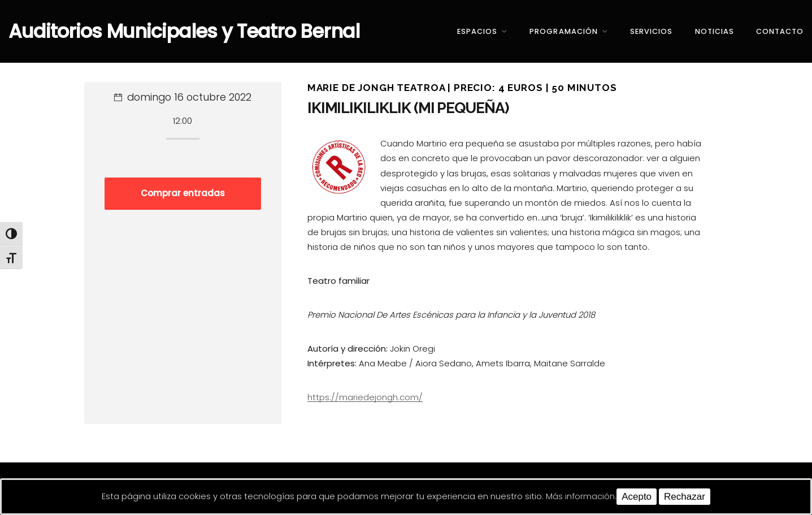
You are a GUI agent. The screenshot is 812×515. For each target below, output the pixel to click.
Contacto (780, 31)
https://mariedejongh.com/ (365, 397)
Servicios (651, 31)
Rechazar (685, 497)
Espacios (477, 31)
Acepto (637, 497)
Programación (563, 31)
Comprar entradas (183, 193)
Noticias (715, 31)
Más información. (581, 496)
